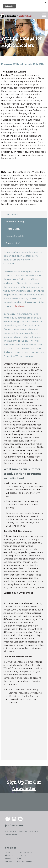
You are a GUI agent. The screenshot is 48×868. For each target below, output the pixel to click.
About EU (9, 855)
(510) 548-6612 (15, 825)
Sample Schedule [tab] (15, 236)
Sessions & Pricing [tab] (15, 222)
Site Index (9, 861)
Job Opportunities (24, 861)
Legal (19, 858)
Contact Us (21, 855)
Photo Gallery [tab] (13, 229)
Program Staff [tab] (13, 243)
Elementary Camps (24, 852)
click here (19, 306)
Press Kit (9, 858)
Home (8, 852)
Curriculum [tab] (12, 215)
